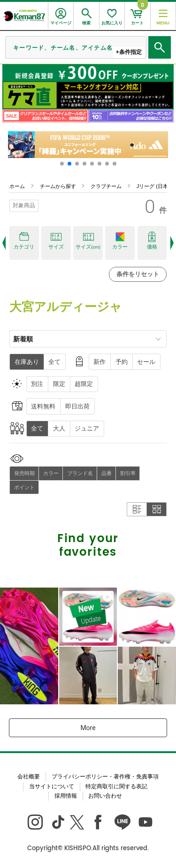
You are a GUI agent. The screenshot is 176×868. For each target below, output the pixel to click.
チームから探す (58, 186)
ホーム (17, 186)
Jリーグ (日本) (153, 186)
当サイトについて (52, 786)
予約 (122, 362)
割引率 (128, 473)
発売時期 (24, 473)
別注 (37, 384)
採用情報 (66, 796)
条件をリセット (138, 274)
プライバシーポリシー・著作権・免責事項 (105, 777)
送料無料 (43, 406)
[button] (62, 164)
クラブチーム (106, 186)
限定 (59, 384)
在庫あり (27, 362)
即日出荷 (77, 406)
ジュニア (87, 428)
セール (146, 362)
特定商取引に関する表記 (116, 786)
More (88, 728)
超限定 (84, 384)
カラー (51, 473)
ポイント (24, 487)
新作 (99, 362)
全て (54, 362)
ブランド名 (80, 473)
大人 (59, 428)
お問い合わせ (105, 796)
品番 (107, 473)
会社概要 (29, 777)
